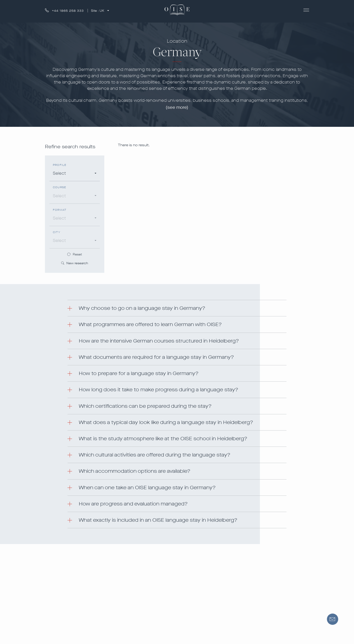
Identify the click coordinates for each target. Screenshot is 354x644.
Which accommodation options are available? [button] (135, 471)
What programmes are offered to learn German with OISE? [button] (150, 324)
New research (75, 263)
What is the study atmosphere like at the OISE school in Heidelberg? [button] (163, 439)
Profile (60, 165)
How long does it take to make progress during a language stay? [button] (158, 390)
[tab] (177, 308)
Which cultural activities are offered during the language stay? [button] (155, 455)
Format (60, 210)
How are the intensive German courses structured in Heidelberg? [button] (159, 341)
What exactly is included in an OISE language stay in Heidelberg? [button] (158, 520)
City (57, 232)
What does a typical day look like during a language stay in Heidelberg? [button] (166, 422)
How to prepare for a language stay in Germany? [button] (139, 373)
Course (59, 187)
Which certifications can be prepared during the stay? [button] (145, 406)
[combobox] (75, 174)
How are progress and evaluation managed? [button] (133, 504)
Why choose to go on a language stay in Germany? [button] (142, 308)
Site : (98, 11)
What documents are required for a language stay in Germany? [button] (156, 357)
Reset (77, 254)
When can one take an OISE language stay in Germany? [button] (147, 488)
